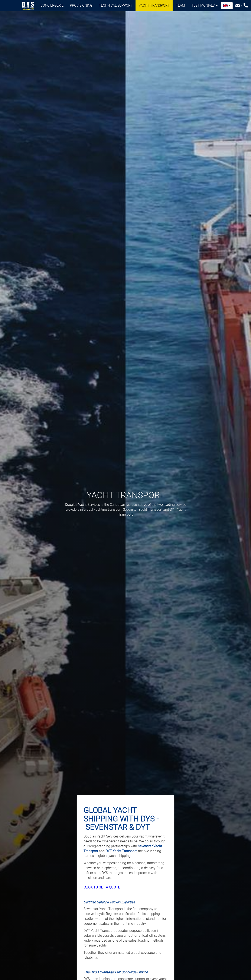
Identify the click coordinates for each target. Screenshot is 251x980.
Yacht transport (154, 5)
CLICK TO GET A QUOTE (102, 887)
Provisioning (81, 5)
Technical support (116, 5)
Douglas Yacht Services (28, 6)
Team (180, 5)
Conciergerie (52, 5)
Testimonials (204, 5)
